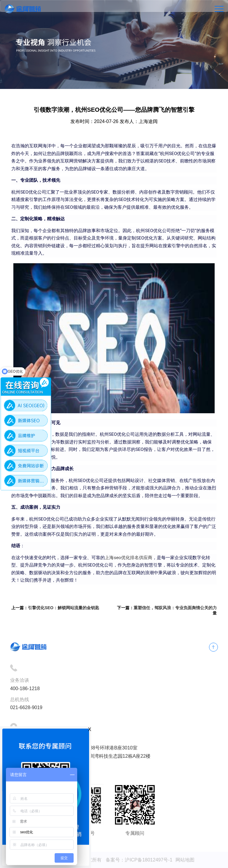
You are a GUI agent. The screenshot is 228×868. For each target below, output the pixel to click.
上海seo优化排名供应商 (128, 558)
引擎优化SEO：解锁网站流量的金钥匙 (64, 608)
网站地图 (185, 860)
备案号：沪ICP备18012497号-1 (139, 860)
